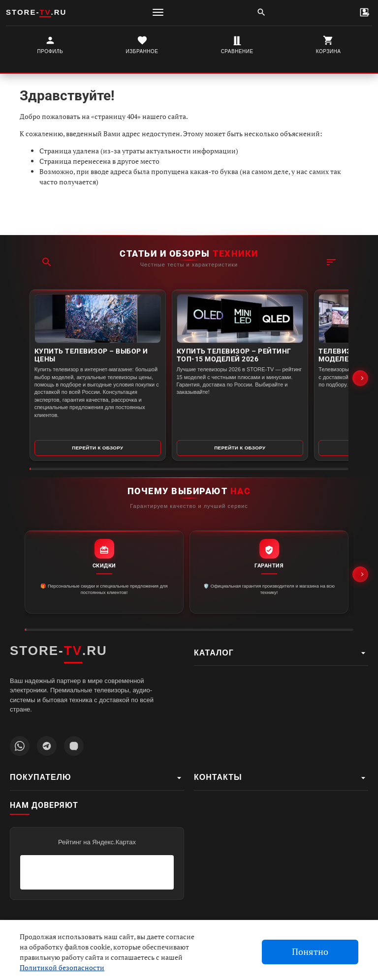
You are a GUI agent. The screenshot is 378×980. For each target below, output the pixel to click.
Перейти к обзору (80, 444)
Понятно (310, 952)
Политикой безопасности (62, 967)
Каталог (281, 653)
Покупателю (97, 778)
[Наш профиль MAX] (74, 746)
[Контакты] (364, 12)
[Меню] (158, 12)
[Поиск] (261, 12)
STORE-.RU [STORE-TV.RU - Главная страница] (59, 651)
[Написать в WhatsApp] (20, 746)
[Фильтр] (331, 228)
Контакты (281, 778)
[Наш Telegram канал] (47, 746)
